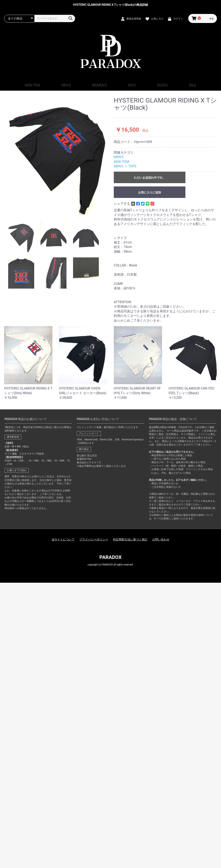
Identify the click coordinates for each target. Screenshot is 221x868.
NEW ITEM (32, 85)
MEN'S (66, 85)
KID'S (132, 85)
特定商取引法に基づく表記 (130, 539)
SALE (193, 85)
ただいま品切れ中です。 (150, 178)
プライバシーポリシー (94, 539)
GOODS (162, 85)
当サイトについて (63, 539)
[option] (57, 156)
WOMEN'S (99, 85)
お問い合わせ (161, 539)
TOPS (132, 166)
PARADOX (110, 557)
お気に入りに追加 (150, 192)
